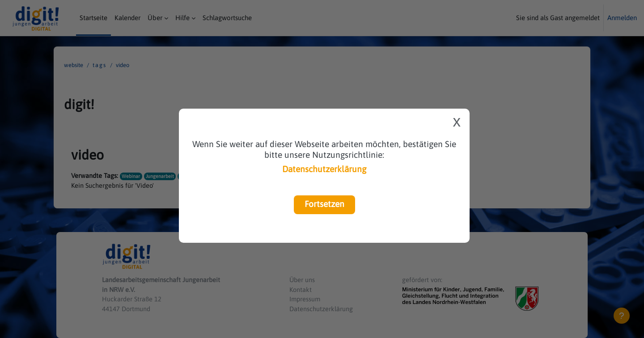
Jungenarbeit (161, 176)
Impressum (305, 298)
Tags (100, 65)
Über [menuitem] (155, 18)
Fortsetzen (324, 204)
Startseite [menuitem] (93, 18)
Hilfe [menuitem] (182, 18)
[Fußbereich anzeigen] (622, 316)
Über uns (303, 278)
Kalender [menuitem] (127, 18)
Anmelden (622, 18)
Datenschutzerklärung (324, 169)
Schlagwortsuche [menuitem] (227, 18)
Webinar (131, 176)
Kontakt (301, 288)
